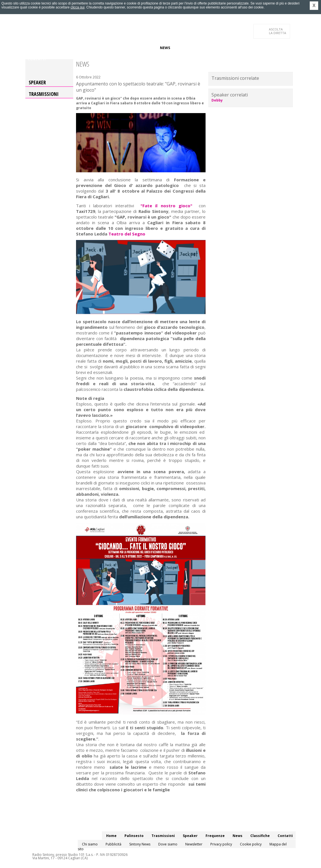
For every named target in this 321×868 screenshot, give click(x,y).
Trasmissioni (44, 94)
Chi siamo (90, 844)
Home (33, 48)
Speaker (123, 48)
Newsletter (194, 844)
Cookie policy (251, 844)
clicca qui (77, 7)
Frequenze (145, 48)
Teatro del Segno (127, 234)
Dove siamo (168, 844)
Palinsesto (53, 48)
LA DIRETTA (278, 31)
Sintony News (140, 844)
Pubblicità (113, 844)
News (165, 48)
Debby (217, 100)
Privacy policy (221, 844)
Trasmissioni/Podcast (90, 48)
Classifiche (185, 48)
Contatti (37, 59)
